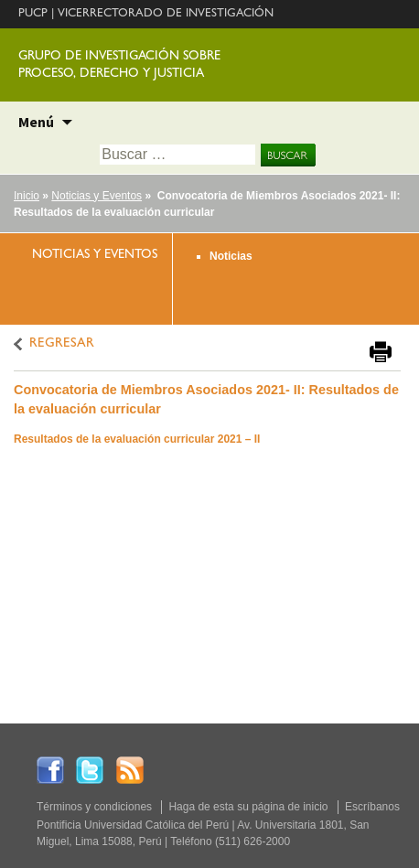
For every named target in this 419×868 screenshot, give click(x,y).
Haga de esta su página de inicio (248, 807)
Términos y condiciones (94, 807)
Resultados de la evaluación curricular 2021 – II (137, 439)
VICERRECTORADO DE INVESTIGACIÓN (166, 14)
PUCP (33, 14)
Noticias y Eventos (97, 196)
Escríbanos (372, 807)
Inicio (27, 196)
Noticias (231, 256)
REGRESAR (62, 344)
